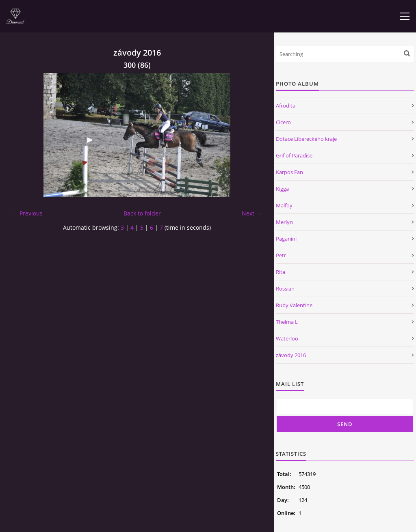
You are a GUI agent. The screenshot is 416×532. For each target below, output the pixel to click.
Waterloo (287, 338)
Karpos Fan (289, 172)
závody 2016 (291, 355)
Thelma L (287, 322)
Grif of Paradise (294, 155)
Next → (252, 213)
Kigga (282, 189)
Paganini (286, 239)
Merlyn (284, 222)
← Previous (27, 213)
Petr (281, 255)
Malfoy (284, 205)
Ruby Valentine (294, 305)
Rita (281, 272)
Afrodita (286, 106)
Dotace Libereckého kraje (306, 139)
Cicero (283, 122)
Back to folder (142, 213)
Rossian (285, 289)
